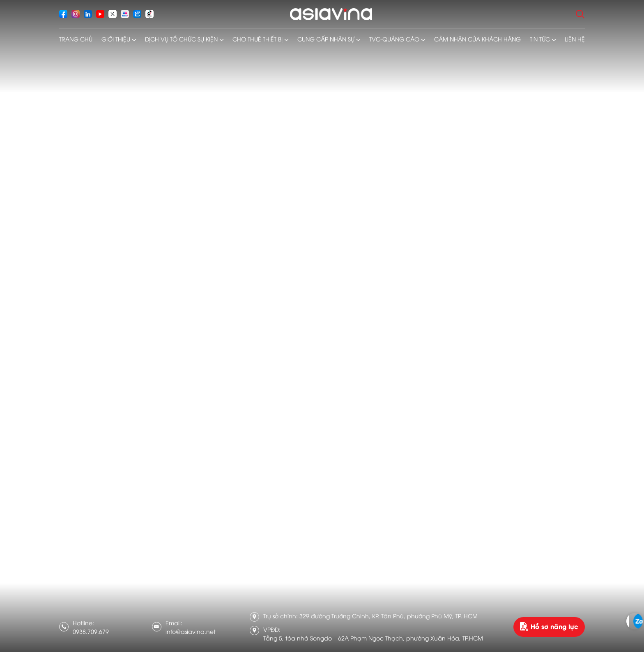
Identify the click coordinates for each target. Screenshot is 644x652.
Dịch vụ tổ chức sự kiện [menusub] (181, 39)
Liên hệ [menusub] (575, 39)
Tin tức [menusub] (540, 39)
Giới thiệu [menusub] (116, 39)
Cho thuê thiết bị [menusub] (258, 39)
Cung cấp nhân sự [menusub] (326, 39)
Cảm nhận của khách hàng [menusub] (477, 39)
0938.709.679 (91, 631)
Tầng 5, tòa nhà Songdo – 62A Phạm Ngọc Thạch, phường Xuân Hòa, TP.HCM (373, 638)
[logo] (331, 14)
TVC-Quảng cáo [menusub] (394, 39)
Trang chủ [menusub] (76, 39)
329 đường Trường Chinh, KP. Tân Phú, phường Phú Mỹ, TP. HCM (389, 616)
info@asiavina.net (191, 631)
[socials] (63, 14)
